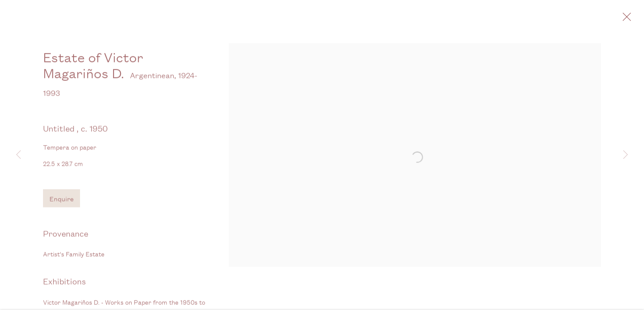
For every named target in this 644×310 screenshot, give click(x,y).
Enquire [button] (62, 204)
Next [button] (626, 155)
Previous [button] (18, 155)
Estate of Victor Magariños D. (93, 70)
